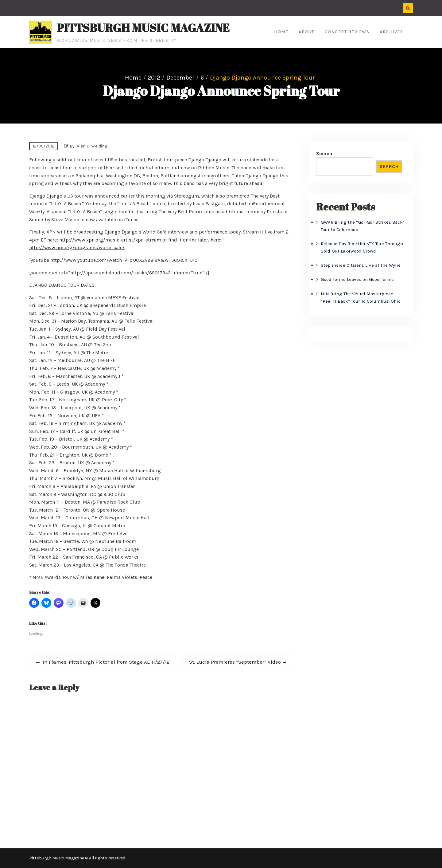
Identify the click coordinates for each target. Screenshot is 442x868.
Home (281, 32)
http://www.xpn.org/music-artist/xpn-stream (110, 240)
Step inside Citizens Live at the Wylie (361, 265)
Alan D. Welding (92, 146)
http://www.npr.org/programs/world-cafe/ (77, 247)
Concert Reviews (347, 32)
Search (324, 153)
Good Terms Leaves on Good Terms (357, 279)
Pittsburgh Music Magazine (143, 28)
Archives (391, 32)
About (306, 32)
